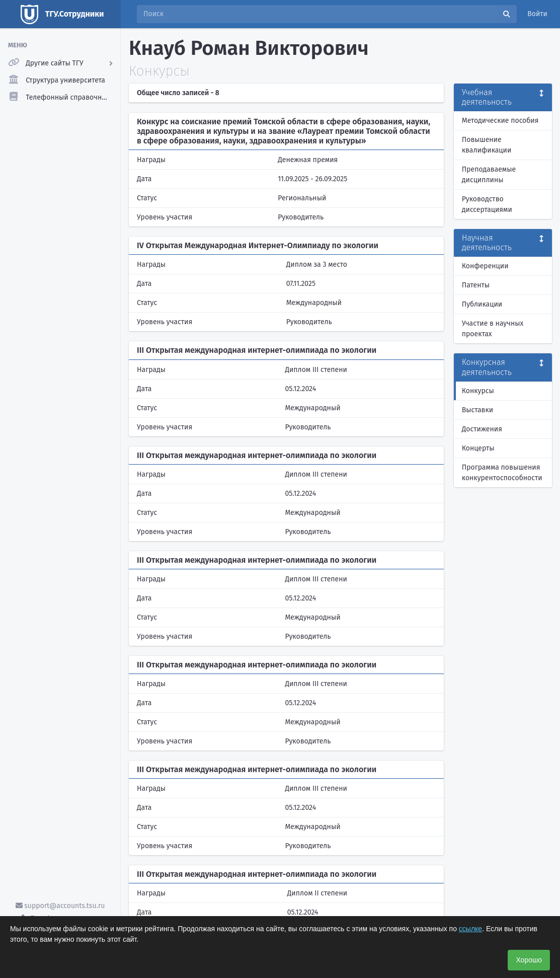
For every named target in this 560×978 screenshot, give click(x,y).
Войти (537, 14)
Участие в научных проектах (493, 329)
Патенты (476, 285)
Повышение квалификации (487, 145)
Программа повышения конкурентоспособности (502, 473)
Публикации (482, 304)
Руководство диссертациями (487, 204)
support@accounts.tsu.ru (60, 906)
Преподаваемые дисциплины (489, 175)
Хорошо (529, 960)
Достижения (482, 429)
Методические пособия (500, 121)
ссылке (470, 929)
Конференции (485, 266)
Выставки (477, 410)
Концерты (478, 448)
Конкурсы (478, 391)
